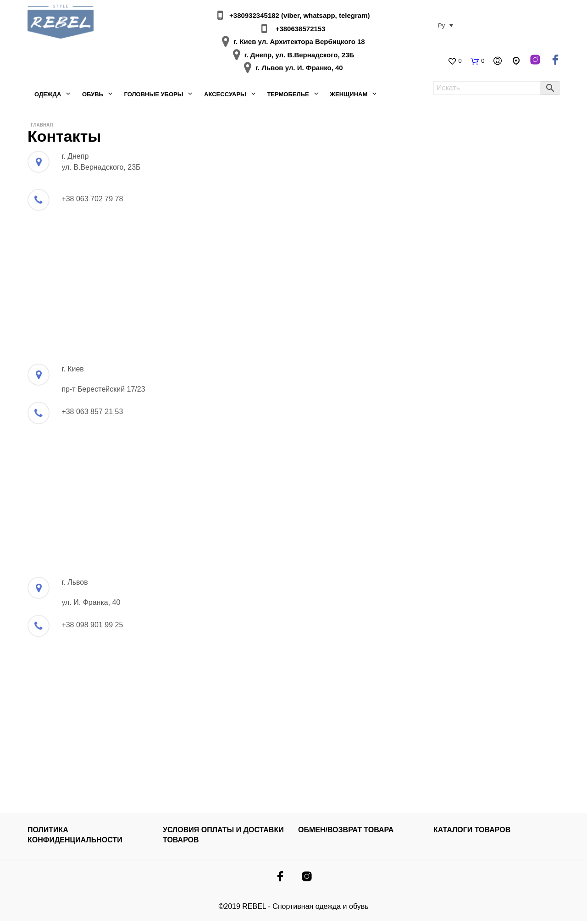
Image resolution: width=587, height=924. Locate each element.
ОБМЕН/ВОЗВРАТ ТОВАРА (346, 833)
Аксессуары (225, 96)
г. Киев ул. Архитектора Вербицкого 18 (299, 43)
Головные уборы (153, 96)
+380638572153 (299, 30)
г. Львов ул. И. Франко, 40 (299, 69)
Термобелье (288, 96)
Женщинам (349, 96)
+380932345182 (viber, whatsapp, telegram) (298, 17)
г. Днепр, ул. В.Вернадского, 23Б (299, 56)
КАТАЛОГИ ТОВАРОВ (472, 833)
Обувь (93, 96)
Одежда (48, 96)
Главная (42, 127)
